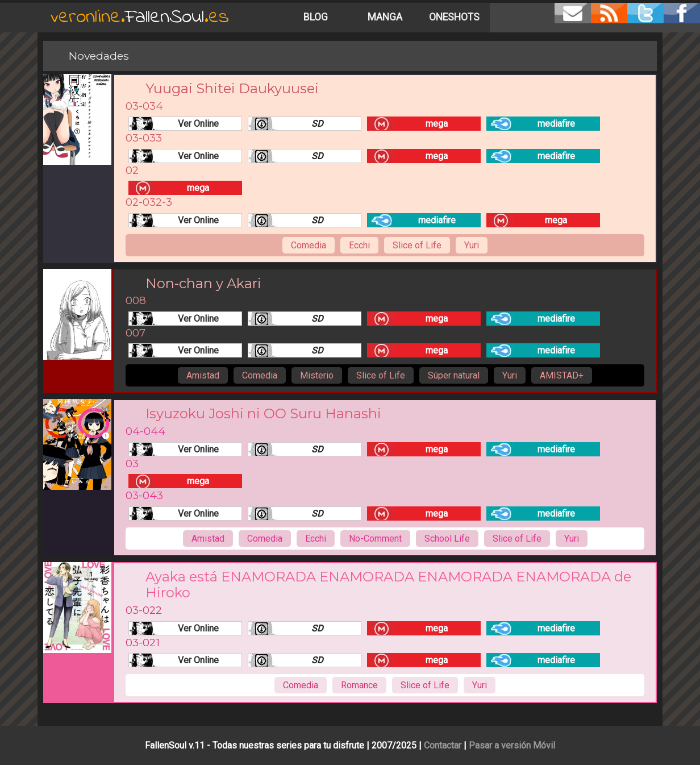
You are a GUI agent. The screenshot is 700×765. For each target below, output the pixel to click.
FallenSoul (140, 17)
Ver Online (198, 124)
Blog (316, 17)
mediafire (556, 124)
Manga (385, 17)
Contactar (443, 745)
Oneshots (454, 17)
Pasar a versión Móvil (512, 745)
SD (317, 124)
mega (437, 124)
